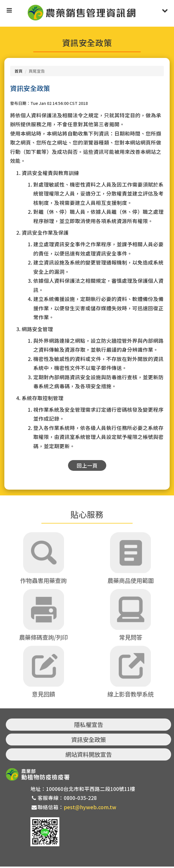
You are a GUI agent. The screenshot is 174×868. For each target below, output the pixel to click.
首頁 (19, 71)
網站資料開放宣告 (89, 756)
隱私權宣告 (89, 726)
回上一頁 (87, 465)
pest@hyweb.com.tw (90, 808)
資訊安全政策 (89, 741)
